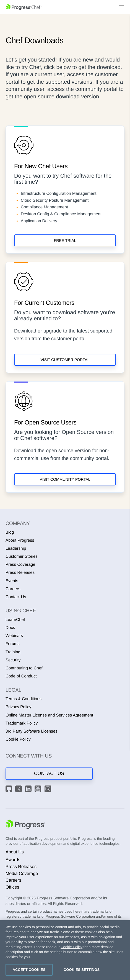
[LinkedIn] (29, 790)
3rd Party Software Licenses (32, 731)
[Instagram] (49, 790)
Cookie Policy (18, 739)
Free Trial (65, 240)
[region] (65, 950)
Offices (12, 887)
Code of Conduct (21, 676)
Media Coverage (22, 874)
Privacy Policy (18, 707)
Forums (13, 644)
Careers (13, 589)
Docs (10, 628)
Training (13, 652)
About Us (15, 852)
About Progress (20, 540)
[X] (19, 790)
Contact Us (16, 597)
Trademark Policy (22, 723)
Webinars (14, 636)
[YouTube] (39, 790)
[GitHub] (10, 790)
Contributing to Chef (24, 668)
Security (13, 660)
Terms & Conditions (24, 699)
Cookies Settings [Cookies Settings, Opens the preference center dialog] (82, 970)
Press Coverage (20, 565)
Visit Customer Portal (65, 360)
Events (12, 581)
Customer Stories (22, 556)
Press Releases (20, 573)
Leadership (16, 548)
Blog (10, 532)
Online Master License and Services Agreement (49, 715)
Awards (13, 860)
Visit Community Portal (65, 479)
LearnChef (15, 620)
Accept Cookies (29, 970)
